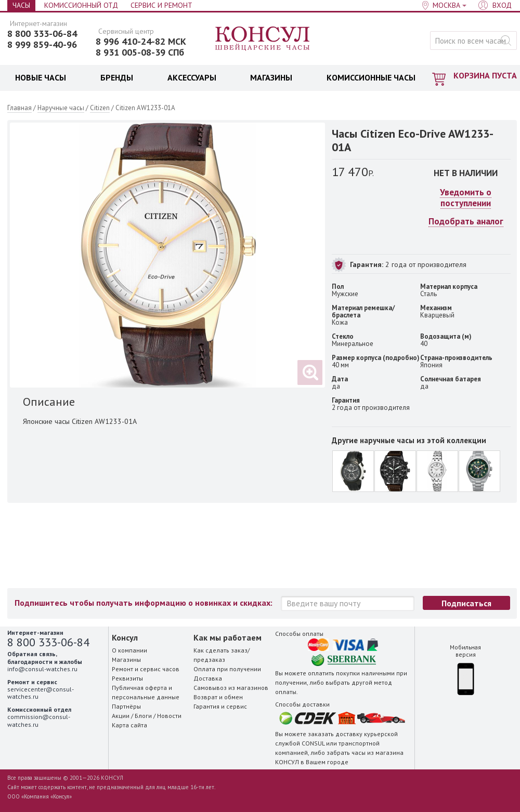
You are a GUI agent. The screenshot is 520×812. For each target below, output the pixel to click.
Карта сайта (129, 725)
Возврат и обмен (218, 697)
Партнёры (126, 706)
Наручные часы (61, 108)
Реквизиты (127, 678)
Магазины (126, 660)
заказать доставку (335, 734)
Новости (169, 716)
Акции (121, 716)
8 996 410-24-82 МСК (141, 42)
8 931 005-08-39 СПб (140, 52)
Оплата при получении (227, 669)
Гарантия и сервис (220, 706)
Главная (19, 108)
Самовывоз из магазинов (231, 688)
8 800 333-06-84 (42, 34)
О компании (129, 650)
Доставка (208, 678)
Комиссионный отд (81, 5)
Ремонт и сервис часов (146, 669)
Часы (21, 5)
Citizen (100, 108)
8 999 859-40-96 (42, 45)
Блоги (143, 716)
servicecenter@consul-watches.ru (41, 693)
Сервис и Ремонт (161, 5)
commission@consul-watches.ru (39, 720)
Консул (263, 39)
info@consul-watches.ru (42, 669)
